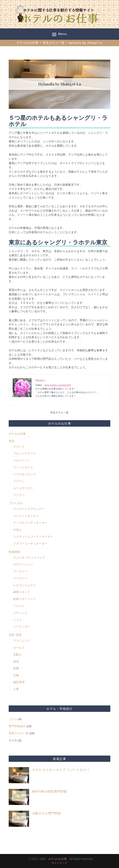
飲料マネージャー (25, 599)
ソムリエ (19, 606)
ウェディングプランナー (29, 509)
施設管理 (19, 682)
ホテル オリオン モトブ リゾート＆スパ (61, 770)
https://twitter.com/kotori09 (57, 385)
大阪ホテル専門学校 (46, 813)
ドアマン (19, 481)
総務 (16, 668)
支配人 (17, 654)
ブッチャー (20, 571)
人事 (16, 689)
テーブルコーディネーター (30, 523)
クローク (19, 447)
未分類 (13, 740)
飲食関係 (14, 552)
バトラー (19, 495)
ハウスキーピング (25, 474)
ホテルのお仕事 (57, 859)
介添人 (17, 530)
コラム (13, 719)
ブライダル (16, 503)
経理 (16, 661)
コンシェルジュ (23, 467)
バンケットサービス (26, 516)
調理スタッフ (22, 592)
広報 (16, 675)
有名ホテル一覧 (59, 413)
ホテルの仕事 (17, 434)
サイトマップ (59, 863)
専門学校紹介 (17, 726)
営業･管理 (15, 635)
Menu (60, 34)
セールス (19, 648)
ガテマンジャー (23, 564)
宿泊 (12, 441)
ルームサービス (23, 488)
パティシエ (20, 613)
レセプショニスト (25, 585)
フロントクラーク (25, 453)
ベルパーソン (22, 460)
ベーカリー (20, 578)
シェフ (17, 620)
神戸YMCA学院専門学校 (49, 792)
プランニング (22, 641)
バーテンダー (22, 627)
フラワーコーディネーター (30, 543)
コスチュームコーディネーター (33, 536)
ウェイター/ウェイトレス (29, 557)
